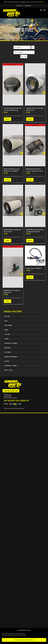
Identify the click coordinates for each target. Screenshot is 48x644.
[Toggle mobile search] (41, 10)
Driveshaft (7, 348)
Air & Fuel (7, 316)
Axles (6, 321)
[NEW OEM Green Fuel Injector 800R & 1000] (13, 267)
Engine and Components (11, 357)
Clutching (7, 334)
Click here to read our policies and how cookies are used (14, 635)
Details (8, 119)
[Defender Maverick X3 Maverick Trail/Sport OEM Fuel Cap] (13, 84)
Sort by (18, 47)
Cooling (7, 339)
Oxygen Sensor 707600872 (34, 268)
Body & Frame (8, 325)
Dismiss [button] (42, 2)
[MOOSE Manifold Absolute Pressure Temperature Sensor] (35, 145)
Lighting (7, 361)
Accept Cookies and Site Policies (24, 640)
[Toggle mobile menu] (45, 10)
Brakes (6, 330)
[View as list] (25, 56)
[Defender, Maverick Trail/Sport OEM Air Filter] (35, 84)
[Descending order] (33, 47)
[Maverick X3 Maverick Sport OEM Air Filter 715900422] (13, 145)
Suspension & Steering (11, 366)
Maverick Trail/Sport (13, 311)
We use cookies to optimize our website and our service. (14, 634)
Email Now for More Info (11, 391)
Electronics (8, 352)
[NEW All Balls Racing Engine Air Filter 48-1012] (13, 206)
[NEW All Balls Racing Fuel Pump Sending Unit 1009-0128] (35, 206)
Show (19, 52)
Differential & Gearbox (11, 343)
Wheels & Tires (9, 370)
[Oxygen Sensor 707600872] (35, 256)
